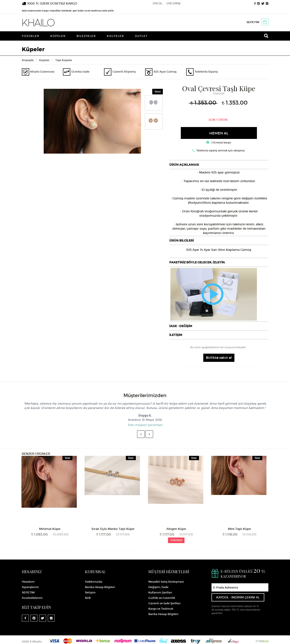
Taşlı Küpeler (64, 60)
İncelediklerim (32, 598)
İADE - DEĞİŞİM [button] (181, 326)
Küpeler (58, 36)
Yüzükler (31, 36)
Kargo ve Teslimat (161, 609)
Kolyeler (115, 36)
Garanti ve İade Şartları (164, 603)
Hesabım (28, 582)
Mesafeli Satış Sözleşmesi (166, 582)
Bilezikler (86, 36)
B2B (88, 598)
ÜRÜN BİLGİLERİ (182, 240)
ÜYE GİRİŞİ (174, 3)
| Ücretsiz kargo (219, 142)
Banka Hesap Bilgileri (100, 587)
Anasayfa (28, 60)
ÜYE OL (157, 3)
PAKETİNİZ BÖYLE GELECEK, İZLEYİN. (197, 262)
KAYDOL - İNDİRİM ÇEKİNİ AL (238, 597)
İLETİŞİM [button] (176, 335)
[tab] (219, 165)
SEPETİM (253, 22)
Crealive (262, 641)
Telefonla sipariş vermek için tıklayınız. (221, 150)
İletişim (90, 592)
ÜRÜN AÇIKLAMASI (184, 165)
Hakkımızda (94, 582)
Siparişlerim (30, 587)
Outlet (141, 36)
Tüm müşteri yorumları (145, 425)
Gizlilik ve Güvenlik (162, 598)
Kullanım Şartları (160, 592)
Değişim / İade (158, 587)
